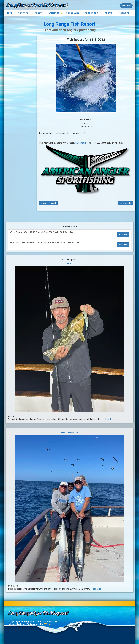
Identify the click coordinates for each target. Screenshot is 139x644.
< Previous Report (48, 203)
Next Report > (126, 203)
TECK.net (48, 624)
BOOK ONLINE (80, 143)
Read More (110, 419)
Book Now (123, 235)
